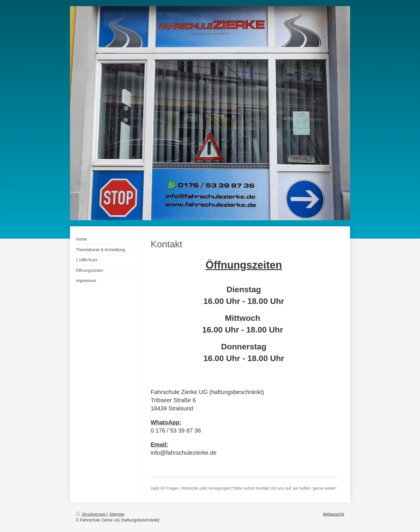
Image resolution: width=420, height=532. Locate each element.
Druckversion (91, 514)
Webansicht (334, 514)
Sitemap (117, 514)
